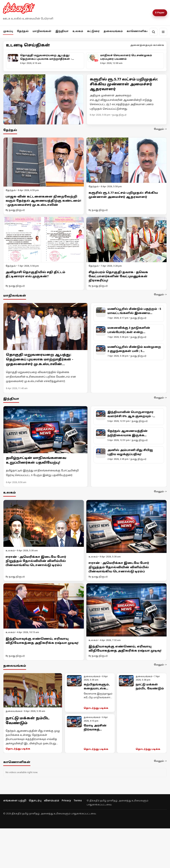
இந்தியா (62, 31)
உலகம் (78, 31)
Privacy (66, 801)
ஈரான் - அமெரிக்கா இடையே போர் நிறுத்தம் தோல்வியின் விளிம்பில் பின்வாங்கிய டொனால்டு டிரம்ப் (36, 561)
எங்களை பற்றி (15, 801)
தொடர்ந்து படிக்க (18, 749)
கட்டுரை (93, 31)
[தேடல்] (153, 32)
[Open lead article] (43, 99)
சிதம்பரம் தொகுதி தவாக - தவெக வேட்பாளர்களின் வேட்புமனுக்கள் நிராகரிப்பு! (118, 277)
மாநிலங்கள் (42, 31)
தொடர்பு (35, 801)
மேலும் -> (160, 129)
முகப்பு (8, 31)
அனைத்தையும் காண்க (147, 45)
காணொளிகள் (138, 31)
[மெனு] (163, 32)
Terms (78, 801)
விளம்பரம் (52, 801)
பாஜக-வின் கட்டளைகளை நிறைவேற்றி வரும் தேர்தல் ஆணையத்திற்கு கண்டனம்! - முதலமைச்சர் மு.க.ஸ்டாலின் (43, 201)
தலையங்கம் (113, 31)
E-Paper (160, 13)
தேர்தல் (23, 31)
